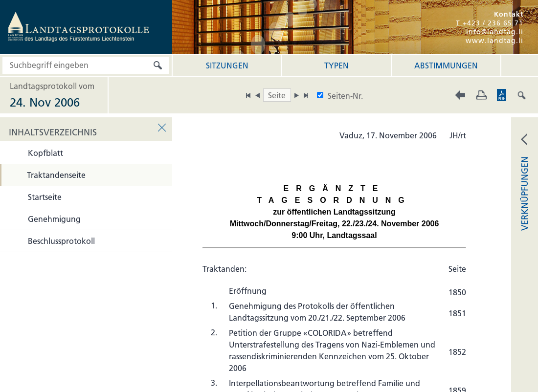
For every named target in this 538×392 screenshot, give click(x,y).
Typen (336, 65)
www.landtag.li (494, 41)
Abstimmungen (446, 65)
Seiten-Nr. (345, 96)
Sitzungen (227, 65)
